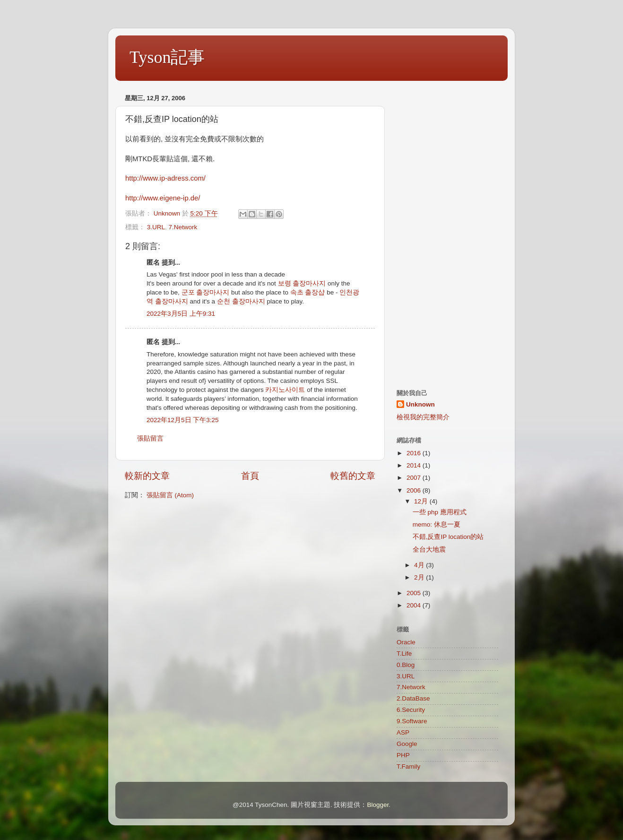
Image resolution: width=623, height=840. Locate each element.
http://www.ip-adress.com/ (165, 178)
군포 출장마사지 (206, 292)
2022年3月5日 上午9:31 (181, 314)
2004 (415, 605)
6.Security (411, 710)
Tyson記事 (167, 57)
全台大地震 (429, 550)
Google (407, 744)
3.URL (156, 227)
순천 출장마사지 (241, 301)
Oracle (406, 642)
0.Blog (406, 665)
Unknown (420, 404)
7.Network (183, 227)
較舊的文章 (353, 476)
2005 (415, 593)
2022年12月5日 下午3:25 (183, 420)
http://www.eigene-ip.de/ (163, 198)
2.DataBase (413, 698)
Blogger (378, 805)
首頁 (250, 476)
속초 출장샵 (308, 292)
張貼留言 (150, 438)
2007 (415, 478)
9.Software (412, 721)
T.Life (404, 654)
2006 (415, 490)
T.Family (408, 766)
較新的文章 (147, 476)
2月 (420, 577)
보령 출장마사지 (302, 283)
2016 (415, 453)
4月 (420, 565)
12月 (422, 501)
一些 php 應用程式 (440, 512)
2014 (415, 465)
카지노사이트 (285, 390)
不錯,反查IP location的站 (448, 537)
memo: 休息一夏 (437, 524)
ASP (403, 732)
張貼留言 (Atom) (170, 495)
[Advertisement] (447, 233)
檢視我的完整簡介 (423, 417)
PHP (403, 755)
